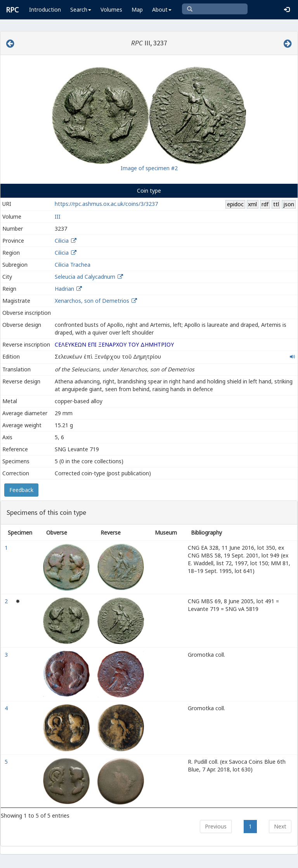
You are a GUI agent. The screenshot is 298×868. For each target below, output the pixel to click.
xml (252, 204)
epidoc (235, 204)
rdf (265, 204)
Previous (216, 826)
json (289, 204)
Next (280, 826)
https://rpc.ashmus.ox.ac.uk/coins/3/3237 (106, 204)
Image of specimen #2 (149, 168)
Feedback (21, 490)
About (162, 9)
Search (81, 9)
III (58, 217)
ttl (276, 204)
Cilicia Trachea (73, 265)
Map (137, 9)
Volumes (111, 9)
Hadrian (64, 289)
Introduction (45, 9)
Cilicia (62, 241)
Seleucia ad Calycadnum (85, 277)
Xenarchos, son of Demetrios (93, 301)
